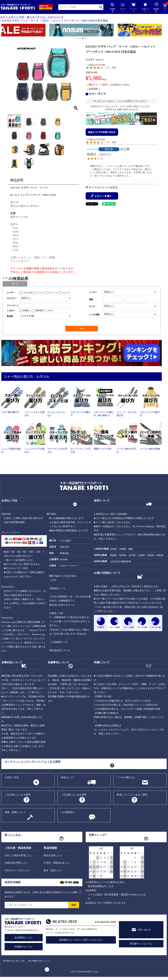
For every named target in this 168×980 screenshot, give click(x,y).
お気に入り (145, 7)
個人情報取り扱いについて (39, 961)
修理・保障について (15, 812)
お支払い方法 (12, 777)
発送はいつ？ (68, 777)
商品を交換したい (53, 855)
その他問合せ (68, 812)
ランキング (134, 7)
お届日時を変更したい (16, 863)
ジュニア (66, 293)
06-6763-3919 (65, 922)
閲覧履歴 (156, 7)
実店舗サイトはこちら (141, 944)
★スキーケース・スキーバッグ (45, 17)
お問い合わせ (144, 930)
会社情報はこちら (24, 938)
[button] (3, 31)
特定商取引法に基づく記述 (14, 961)
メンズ (40, 293)
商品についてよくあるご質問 (132, 795)
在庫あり (27, 310)
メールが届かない (126, 777)
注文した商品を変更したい (19, 855)
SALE (50, 310)
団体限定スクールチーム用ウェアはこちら (81, 940)
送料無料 (39, 310)
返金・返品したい (53, 870)
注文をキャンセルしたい (17, 870)
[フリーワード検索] (45, 306)
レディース (53, 293)
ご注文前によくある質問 (18, 795)
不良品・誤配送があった (56, 863)
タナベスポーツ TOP (12, 17)
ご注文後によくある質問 (74, 795)
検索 (101, 7)
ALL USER (28, 293)
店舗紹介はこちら (24, 947)
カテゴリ (123, 8)
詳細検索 (112, 8)
